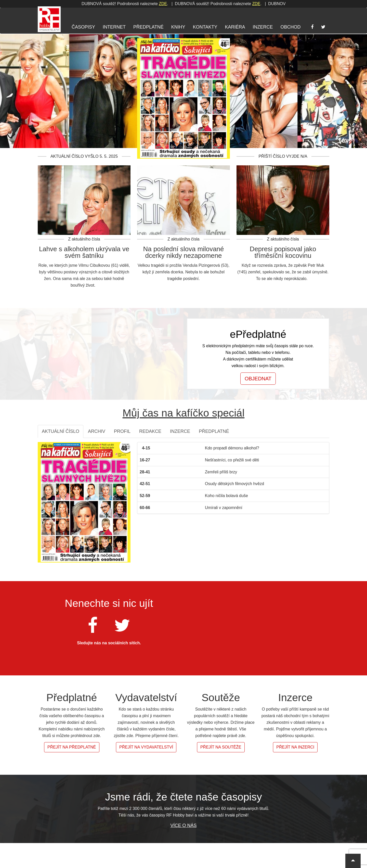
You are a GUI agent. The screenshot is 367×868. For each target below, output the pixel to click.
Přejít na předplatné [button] (72, 747)
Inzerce (263, 27)
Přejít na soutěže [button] (221, 747)
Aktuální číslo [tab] (61, 431)
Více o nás (183, 825)
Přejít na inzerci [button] (295, 747)
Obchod (290, 27)
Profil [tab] (122, 431)
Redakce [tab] (150, 431)
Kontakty (205, 27)
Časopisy (83, 27)
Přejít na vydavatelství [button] (146, 747)
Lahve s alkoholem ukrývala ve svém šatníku (84, 252)
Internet (114, 27)
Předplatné (148, 27)
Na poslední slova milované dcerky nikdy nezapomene (184, 252)
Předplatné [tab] (214, 431)
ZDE (95, 4)
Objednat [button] (258, 379)
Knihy (178, 27)
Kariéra (235, 27)
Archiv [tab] (97, 431)
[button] (353, 861)
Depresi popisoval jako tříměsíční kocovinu (283, 252)
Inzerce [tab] (180, 431)
